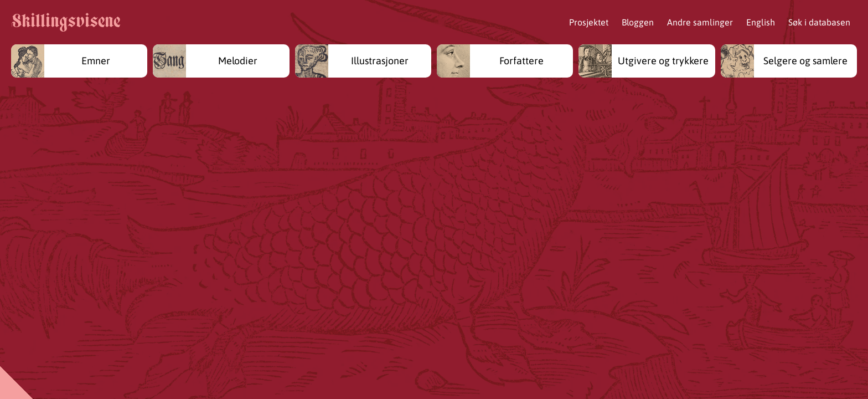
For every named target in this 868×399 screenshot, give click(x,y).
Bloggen (638, 22)
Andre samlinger (700, 22)
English (761, 22)
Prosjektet (589, 22)
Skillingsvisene (66, 22)
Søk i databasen (819, 22)
